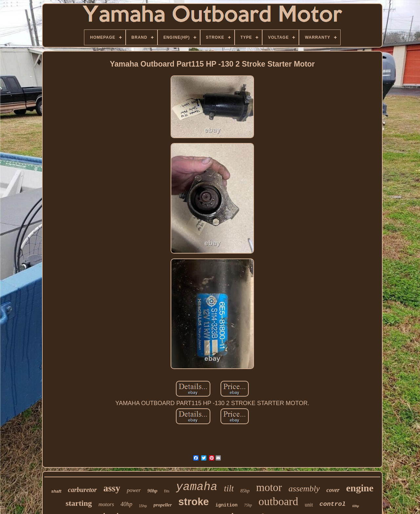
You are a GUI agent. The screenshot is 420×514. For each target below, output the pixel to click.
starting (79, 503)
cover (333, 490)
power (134, 490)
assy (112, 488)
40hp (126, 504)
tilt (229, 488)
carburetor (82, 490)
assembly (304, 489)
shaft (56, 491)
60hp (356, 506)
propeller (163, 505)
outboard (278, 501)
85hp (245, 491)
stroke (194, 502)
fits (167, 491)
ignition (227, 505)
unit (309, 505)
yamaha (197, 487)
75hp (248, 505)
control (333, 504)
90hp (152, 491)
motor (269, 487)
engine (360, 488)
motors (106, 504)
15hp (143, 506)
